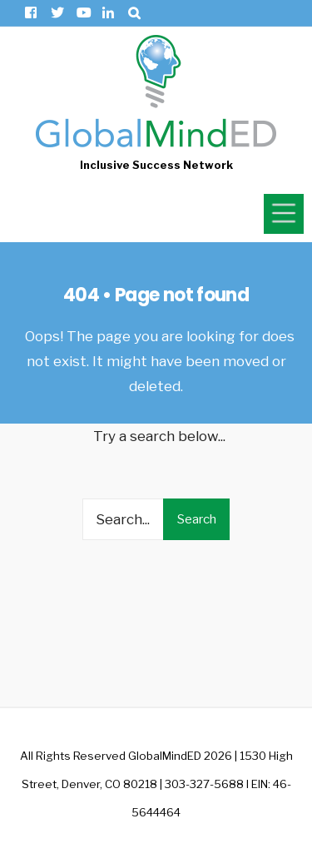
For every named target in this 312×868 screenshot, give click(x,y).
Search (197, 519)
